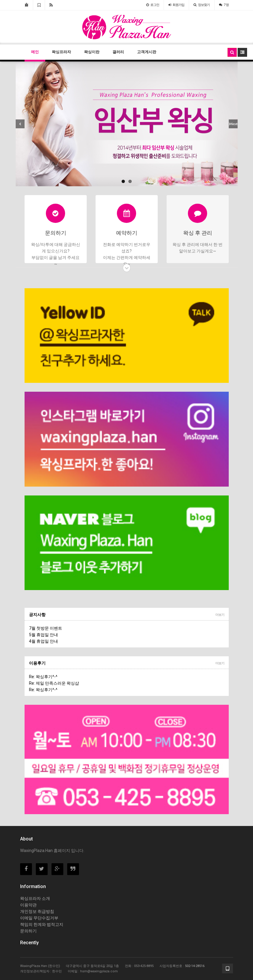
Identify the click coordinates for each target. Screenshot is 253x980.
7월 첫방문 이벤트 (46, 628)
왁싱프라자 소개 (35, 898)
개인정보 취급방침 (37, 911)
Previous (20, 124)
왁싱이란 (92, 52)
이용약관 (28, 905)
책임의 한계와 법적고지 (42, 924)
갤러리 (118, 52)
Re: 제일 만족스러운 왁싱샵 (54, 683)
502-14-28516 (195, 966)
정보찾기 (202, 5)
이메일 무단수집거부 (39, 918)
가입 (176, 5)
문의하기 (28, 931)
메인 (35, 52)
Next (234, 124)
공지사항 (37, 615)
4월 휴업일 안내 (43, 641)
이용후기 (37, 663)
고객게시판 (147, 52)
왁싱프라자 (61, 52)
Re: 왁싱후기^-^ (43, 677)
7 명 (224, 5)
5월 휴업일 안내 (43, 635)
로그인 (153, 5)
